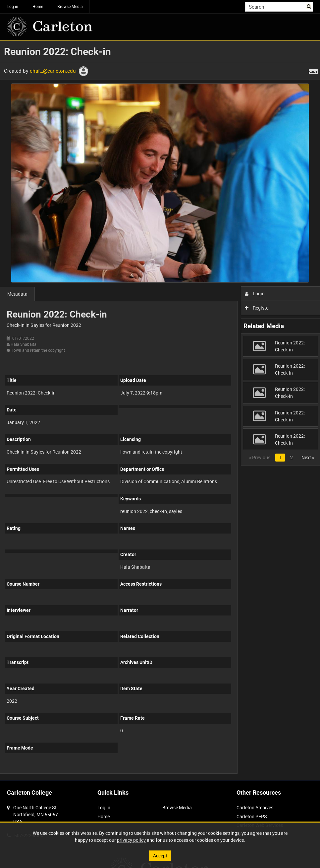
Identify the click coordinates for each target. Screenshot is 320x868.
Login (255, 293)
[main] (160, 411)
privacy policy (131, 840)
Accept (160, 856)
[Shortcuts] (313, 70)
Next (308, 457)
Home (38, 6)
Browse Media (70, 6)
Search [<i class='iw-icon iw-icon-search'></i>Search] (309, 6)
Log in (13, 6)
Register (258, 308)
